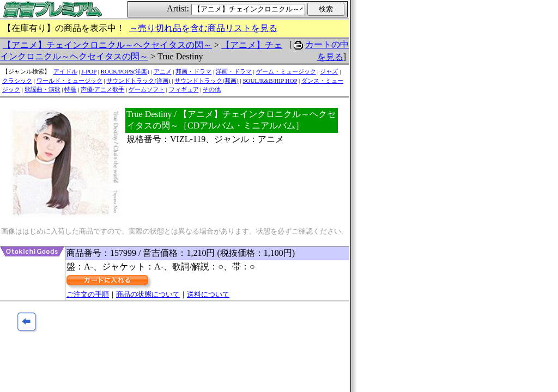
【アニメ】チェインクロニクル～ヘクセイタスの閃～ (107, 45)
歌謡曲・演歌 (43, 89)
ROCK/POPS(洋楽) (125, 71)
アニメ (163, 71)
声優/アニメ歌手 (102, 89)
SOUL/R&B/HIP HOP (270, 81)
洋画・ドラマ (234, 71)
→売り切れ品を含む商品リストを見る (203, 28)
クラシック (17, 81)
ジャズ (329, 71)
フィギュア (184, 89)
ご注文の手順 (88, 294)
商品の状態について (148, 294)
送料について (208, 294)
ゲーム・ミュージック (286, 71)
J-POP (89, 71)
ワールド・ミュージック (69, 81)
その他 (212, 89)
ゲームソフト (147, 89)
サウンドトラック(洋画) (138, 81)
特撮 (70, 89)
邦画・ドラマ (193, 71)
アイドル (65, 71)
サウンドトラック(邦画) (206, 81)
